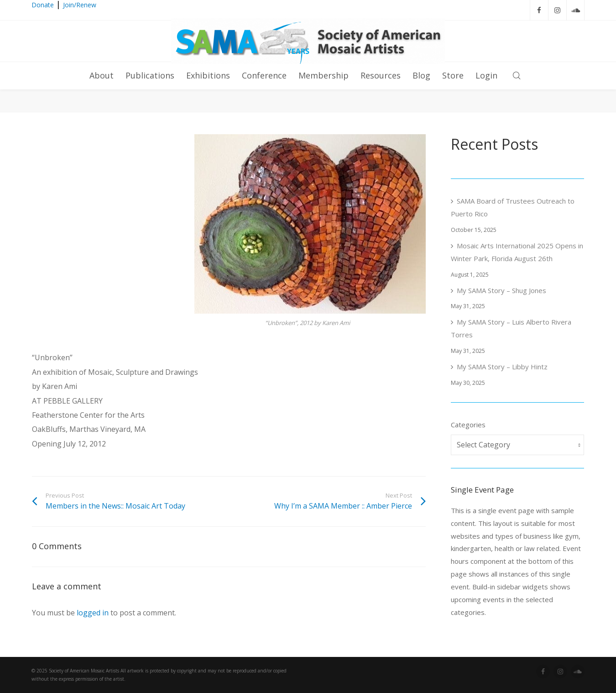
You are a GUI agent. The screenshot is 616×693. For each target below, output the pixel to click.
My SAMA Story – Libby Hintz (502, 367)
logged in (93, 613)
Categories (468, 425)
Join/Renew (80, 5)
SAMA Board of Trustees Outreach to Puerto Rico (513, 207)
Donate (43, 5)
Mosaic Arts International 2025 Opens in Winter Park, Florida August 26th (517, 252)
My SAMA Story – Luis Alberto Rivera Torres (511, 328)
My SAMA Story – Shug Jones (501, 290)
